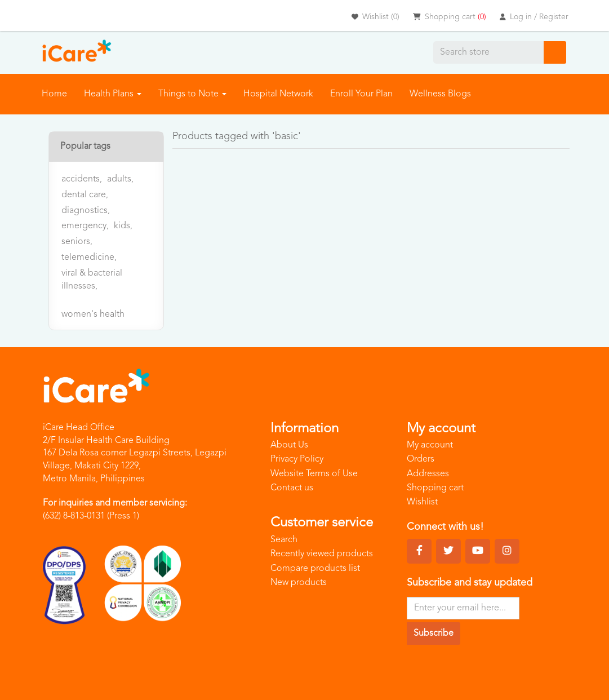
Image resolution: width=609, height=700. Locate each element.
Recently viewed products (322, 554)
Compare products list (315, 569)
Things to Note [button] (192, 94)
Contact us (292, 488)
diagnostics (86, 211)
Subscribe (434, 633)
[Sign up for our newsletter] (463, 608)
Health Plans (113, 94)
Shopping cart (435, 488)
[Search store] (488, 52)
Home (54, 94)
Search (284, 540)
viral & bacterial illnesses (92, 280)
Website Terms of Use (314, 474)
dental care (85, 195)
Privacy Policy (297, 459)
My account (430, 445)
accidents (82, 179)
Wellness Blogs (440, 94)
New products (299, 583)
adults (120, 179)
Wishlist (422, 502)
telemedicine (89, 258)
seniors (77, 242)
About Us (289, 445)
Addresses (428, 474)
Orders (421, 459)
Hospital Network (278, 94)
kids (123, 226)
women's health (93, 314)
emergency (85, 226)
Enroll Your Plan (361, 94)
